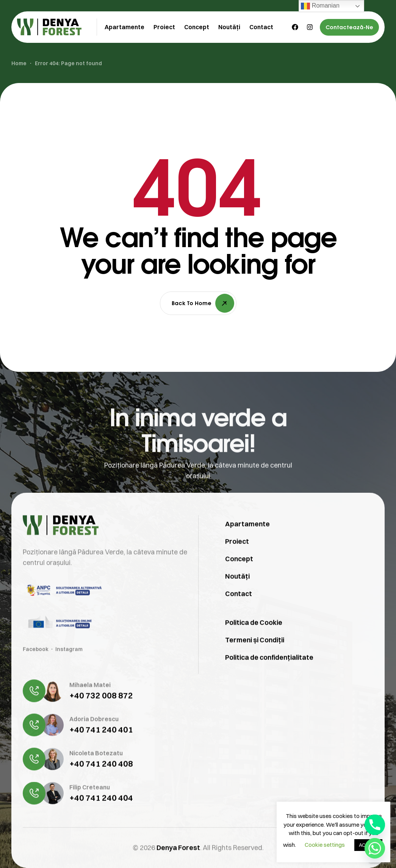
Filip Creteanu (90, 803)
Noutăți (237, 592)
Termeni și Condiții (255, 656)
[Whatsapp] (375, 848)
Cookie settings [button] (325, 845)
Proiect (237, 557)
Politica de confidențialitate (269, 673)
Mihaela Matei (90, 700)
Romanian (320, 6)
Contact (239, 609)
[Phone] (375, 825)
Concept (239, 574)
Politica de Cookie (254, 638)
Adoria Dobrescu (94, 735)
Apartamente (247, 540)
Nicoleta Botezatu (96, 769)
